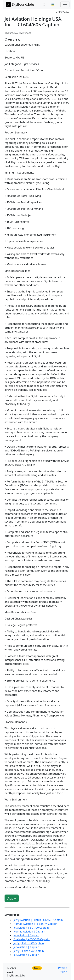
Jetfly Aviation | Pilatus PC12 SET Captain (38, 920)
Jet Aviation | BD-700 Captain (31, 928)
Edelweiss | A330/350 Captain (31, 939)
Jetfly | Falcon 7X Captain (29, 943)
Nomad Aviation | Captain (29, 932)
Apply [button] (12, 898)
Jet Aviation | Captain (26, 935)
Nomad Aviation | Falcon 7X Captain (35, 924)
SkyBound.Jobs (20, 5)
